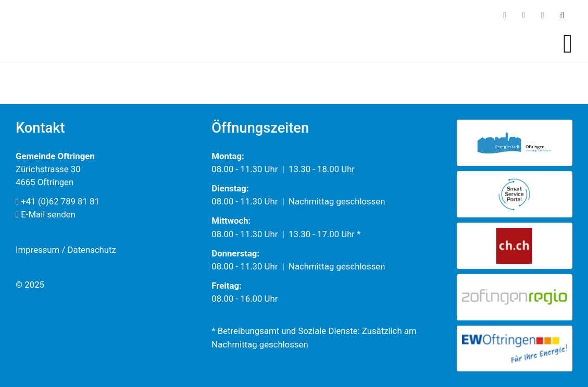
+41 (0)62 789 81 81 (58, 201)
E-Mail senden (46, 214)
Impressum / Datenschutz (66, 250)
